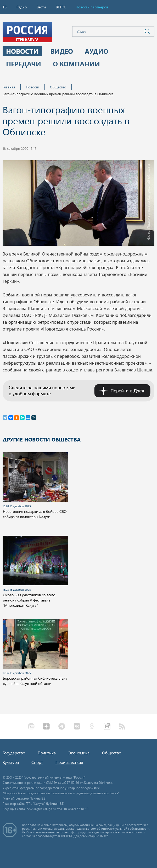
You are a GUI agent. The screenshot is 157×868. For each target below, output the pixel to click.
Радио (22, 7)
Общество (58, 87)
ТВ (5, 7)
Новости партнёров (92, 7)
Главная (9, 87)
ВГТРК (61, 7)
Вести (41, 7)
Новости (33, 87)
